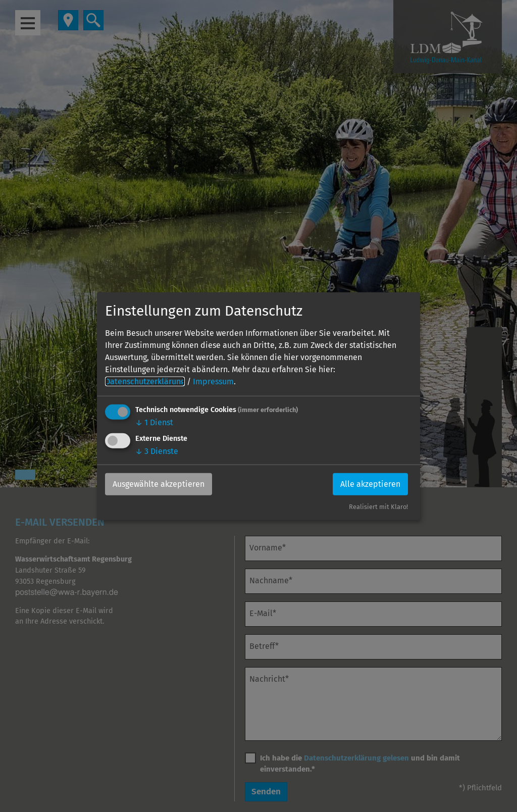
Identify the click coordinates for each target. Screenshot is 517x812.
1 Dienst (154, 422)
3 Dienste (157, 451)
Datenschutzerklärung (145, 382)
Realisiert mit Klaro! (378, 507)
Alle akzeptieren (370, 484)
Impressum (213, 382)
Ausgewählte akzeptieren (159, 484)
